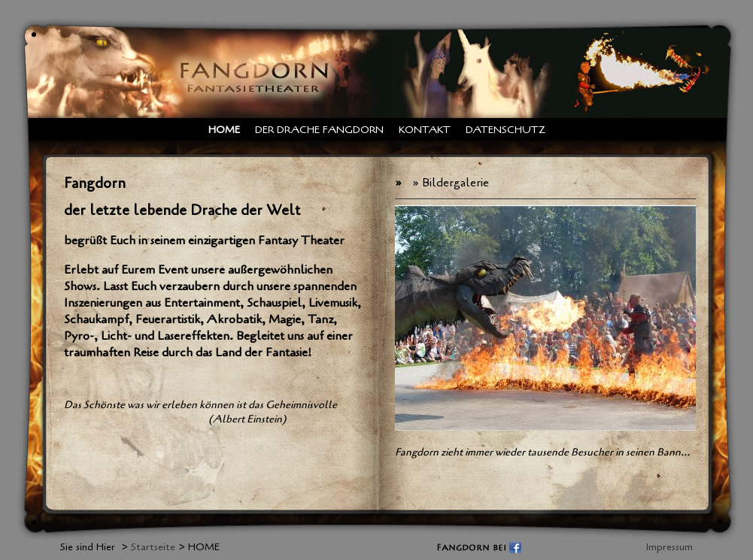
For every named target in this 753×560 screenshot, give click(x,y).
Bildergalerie (455, 183)
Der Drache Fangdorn (319, 130)
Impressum (670, 547)
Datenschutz (506, 130)
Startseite (153, 547)
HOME (224, 130)
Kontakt (425, 130)
